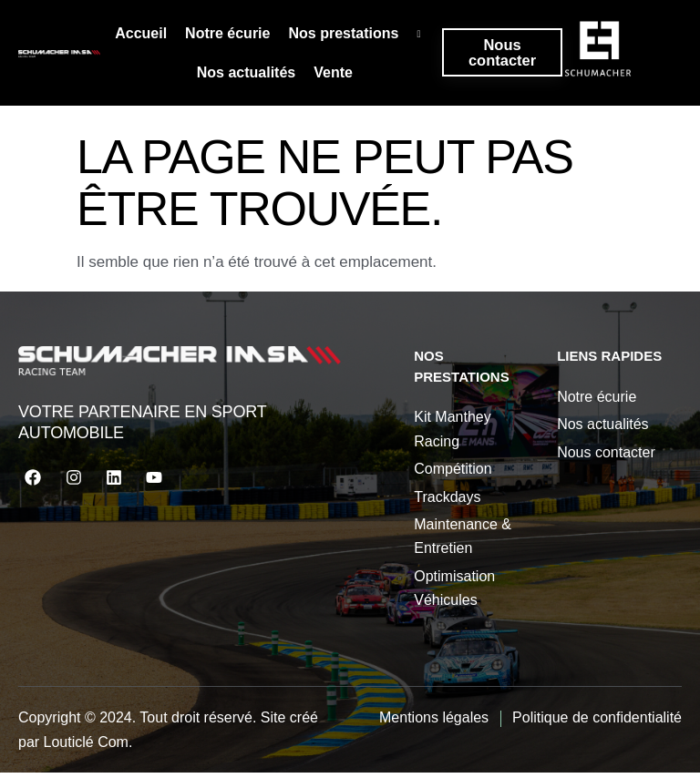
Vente (329, 78)
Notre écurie (224, 36)
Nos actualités (242, 78)
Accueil (137, 36)
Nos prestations (358, 36)
